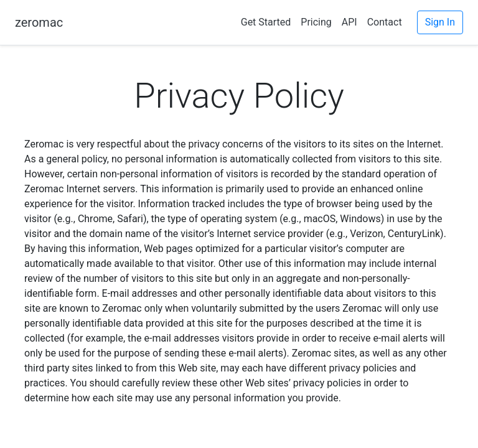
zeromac (39, 22)
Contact (385, 22)
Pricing (316, 22)
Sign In (440, 22)
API (349, 22)
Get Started (266, 22)
